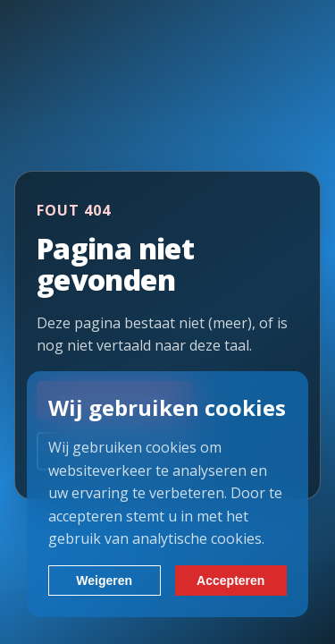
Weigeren (104, 580)
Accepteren (230, 580)
